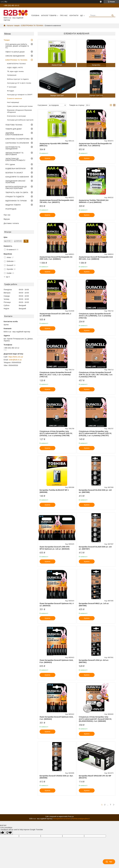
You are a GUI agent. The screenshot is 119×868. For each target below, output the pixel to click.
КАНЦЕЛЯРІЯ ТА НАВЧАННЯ (17, 177)
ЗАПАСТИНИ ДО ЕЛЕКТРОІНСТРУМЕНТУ (15, 159)
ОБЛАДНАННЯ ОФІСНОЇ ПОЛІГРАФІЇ (15, 182)
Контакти (74, 15)
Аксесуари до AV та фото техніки (19, 83)
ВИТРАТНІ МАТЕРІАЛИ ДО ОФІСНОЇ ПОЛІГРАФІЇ (16, 188)
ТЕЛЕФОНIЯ (12, 75)
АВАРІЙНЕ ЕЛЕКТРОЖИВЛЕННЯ (14, 134)
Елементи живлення (14, 98)
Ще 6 (8, 277)
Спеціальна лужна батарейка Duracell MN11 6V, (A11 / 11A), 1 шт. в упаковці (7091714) (55, 375)
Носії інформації (13, 102)
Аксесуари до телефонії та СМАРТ (20, 95)
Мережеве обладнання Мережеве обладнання (19, 111)
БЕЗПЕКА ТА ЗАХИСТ (14, 173)
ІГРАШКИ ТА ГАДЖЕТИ (15, 197)
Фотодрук (10, 91)
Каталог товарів (49, 15)
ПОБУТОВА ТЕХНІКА (14, 125)
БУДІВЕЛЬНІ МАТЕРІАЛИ (15, 169)
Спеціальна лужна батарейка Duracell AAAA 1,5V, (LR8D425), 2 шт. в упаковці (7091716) (95, 316)
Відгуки (7, 219)
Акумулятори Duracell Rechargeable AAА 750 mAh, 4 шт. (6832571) (57, 201)
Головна (35, 15)
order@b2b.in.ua (15, 360)
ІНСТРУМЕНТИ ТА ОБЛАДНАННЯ (13, 148)
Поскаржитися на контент (62, 819)
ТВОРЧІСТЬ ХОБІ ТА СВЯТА (17, 192)
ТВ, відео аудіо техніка (15, 71)
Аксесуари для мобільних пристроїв (20, 120)
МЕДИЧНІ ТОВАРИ (13, 205)
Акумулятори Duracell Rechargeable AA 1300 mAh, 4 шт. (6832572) (95, 145)
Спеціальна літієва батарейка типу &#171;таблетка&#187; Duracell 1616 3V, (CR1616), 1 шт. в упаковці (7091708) (56, 433)
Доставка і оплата (11, 223)
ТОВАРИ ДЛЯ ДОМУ (14, 129)
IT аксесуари (12, 87)
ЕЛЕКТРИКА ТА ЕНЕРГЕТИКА (17, 139)
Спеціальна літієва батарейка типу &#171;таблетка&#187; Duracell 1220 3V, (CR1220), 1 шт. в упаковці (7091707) (95, 433)
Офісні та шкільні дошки (15, 52)
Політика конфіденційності (81, 819)
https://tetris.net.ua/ (16, 357)
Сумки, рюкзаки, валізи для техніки (20, 106)
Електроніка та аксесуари (16, 116)
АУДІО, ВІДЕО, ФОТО (15, 68)
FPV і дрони (10, 164)
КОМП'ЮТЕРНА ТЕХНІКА (16, 64)
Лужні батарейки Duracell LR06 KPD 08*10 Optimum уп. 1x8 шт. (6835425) (55, 548)
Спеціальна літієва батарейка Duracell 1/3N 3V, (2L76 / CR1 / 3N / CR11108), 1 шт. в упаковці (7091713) (96, 375)
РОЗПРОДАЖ (11, 209)
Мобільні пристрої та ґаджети (18, 79)
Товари (7, 40)
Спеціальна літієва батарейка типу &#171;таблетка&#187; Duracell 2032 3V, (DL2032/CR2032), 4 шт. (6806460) (95, 719)
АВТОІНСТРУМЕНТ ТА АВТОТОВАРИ (14, 154)
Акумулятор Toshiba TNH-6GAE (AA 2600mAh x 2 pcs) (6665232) (94, 201)
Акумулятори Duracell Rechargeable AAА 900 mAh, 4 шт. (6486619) (96, 258)
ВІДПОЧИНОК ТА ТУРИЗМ (16, 201)
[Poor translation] (9, 833)
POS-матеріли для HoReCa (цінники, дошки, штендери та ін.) (17, 46)
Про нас (64, 15)
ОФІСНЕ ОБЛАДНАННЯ (15, 56)
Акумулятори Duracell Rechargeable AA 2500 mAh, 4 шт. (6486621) (56, 258)
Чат (109, 862)
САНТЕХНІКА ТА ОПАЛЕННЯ (17, 143)
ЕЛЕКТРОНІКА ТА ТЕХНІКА (32, 26)
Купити (48, 158)
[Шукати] (113, 16)
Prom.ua (71, 816)
